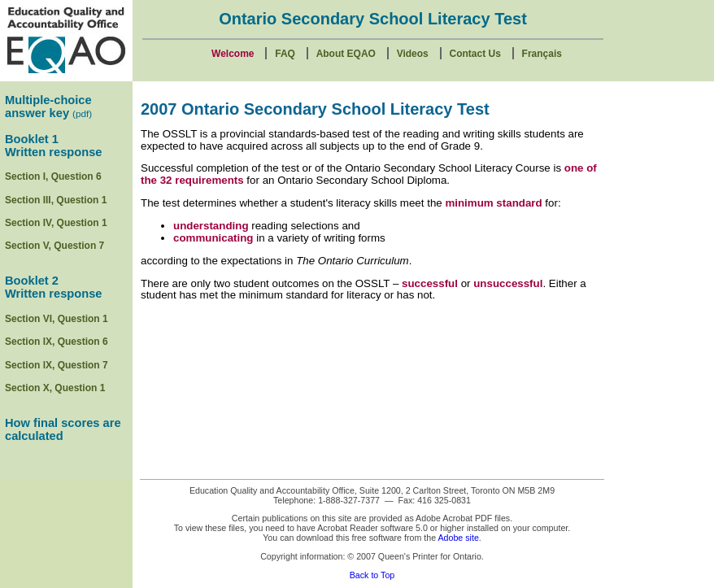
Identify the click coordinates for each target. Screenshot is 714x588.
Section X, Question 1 (55, 388)
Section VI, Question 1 (57, 319)
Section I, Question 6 (53, 176)
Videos (413, 54)
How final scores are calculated (63, 429)
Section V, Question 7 (54, 246)
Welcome (233, 54)
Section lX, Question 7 (57, 365)
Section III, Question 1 (56, 200)
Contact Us (475, 54)
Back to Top (372, 575)
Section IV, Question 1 (56, 223)
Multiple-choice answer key (48, 107)
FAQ (285, 54)
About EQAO (346, 54)
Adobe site (458, 538)
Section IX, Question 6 (57, 342)
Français (542, 54)
